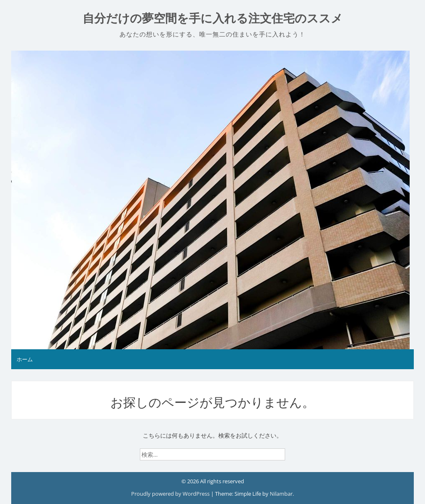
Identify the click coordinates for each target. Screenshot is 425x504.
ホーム (25, 359)
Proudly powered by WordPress (171, 494)
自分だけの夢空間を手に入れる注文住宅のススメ (213, 18)
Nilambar (281, 494)
